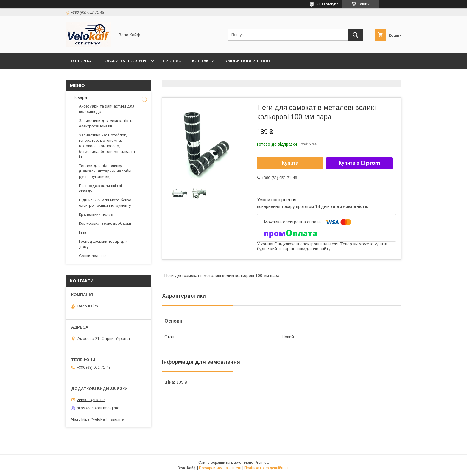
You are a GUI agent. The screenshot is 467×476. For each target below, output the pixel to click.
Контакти (203, 61)
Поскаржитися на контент (220, 468)
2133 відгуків (328, 4)
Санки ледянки (93, 256)
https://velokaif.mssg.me (98, 408)
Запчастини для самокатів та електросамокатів (106, 123)
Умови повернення (247, 61)
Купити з (359, 163)
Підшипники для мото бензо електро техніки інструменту (105, 203)
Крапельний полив (96, 214)
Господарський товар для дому (103, 244)
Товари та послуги (124, 61)
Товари (79, 97)
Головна (81, 61)
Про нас (172, 61)
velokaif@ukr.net (91, 400)
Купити (290, 163)
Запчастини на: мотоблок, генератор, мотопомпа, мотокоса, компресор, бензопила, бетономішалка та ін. (107, 146)
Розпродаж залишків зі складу (100, 188)
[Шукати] (355, 35)
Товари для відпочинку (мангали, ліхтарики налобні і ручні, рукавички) (106, 171)
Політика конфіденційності (267, 468)
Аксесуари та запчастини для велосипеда (107, 109)
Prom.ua (262, 463)
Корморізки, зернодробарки (105, 223)
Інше (83, 232)
